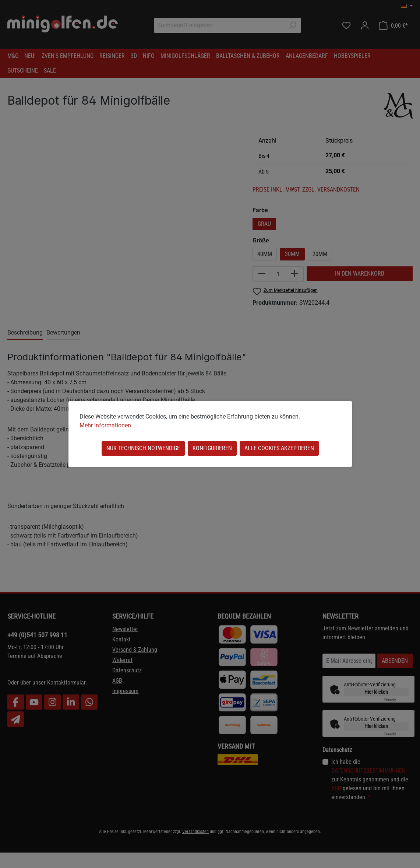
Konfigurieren (212, 448)
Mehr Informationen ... (108, 425)
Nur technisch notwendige (143, 448)
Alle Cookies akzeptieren (279, 448)
